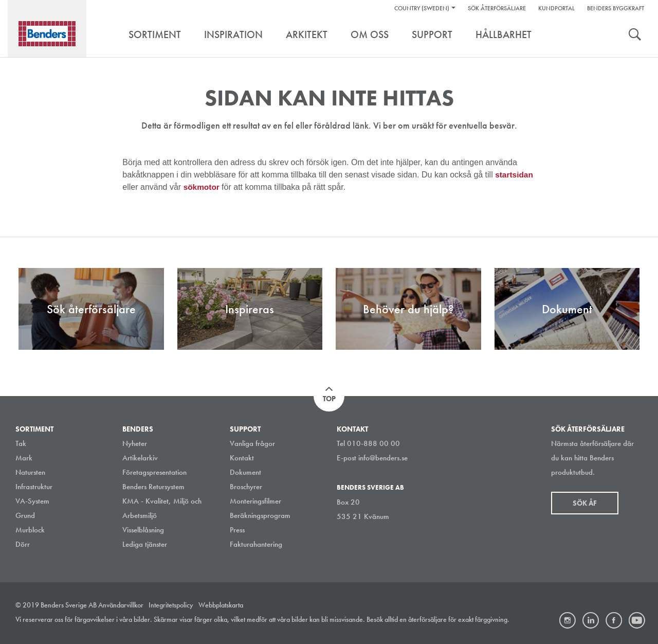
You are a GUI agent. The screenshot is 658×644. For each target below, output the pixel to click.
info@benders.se (383, 458)
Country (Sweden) (422, 8)
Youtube (637, 620)
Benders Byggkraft (616, 8)
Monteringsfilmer (255, 501)
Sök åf (585, 503)
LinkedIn (591, 620)
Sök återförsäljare (497, 8)
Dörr (23, 544)
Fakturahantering (256, 544)
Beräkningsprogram (260, 515)
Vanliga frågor (252, 443)
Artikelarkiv (140, 458)
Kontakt (242, 458)
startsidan (515, 175)
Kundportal (556, 8)
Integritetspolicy (171, 605)
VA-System (32, 501)
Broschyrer (246, 487)
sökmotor (203, 187)
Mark (24, 458)
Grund (25, 515)
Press (237, 530)
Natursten (30, 472)
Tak (21, 443)
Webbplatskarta (221, 605)
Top (329, 399)
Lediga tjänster (145, 544)
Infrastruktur (34, 487)
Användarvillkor (121, 605)
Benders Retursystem (153, 487)
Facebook (614, 620)
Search (635, 35)
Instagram (568, 620)
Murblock (30, 530)
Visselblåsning (143, 530)
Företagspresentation (154, 472)
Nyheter (135, 443)
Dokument (245, 472)
